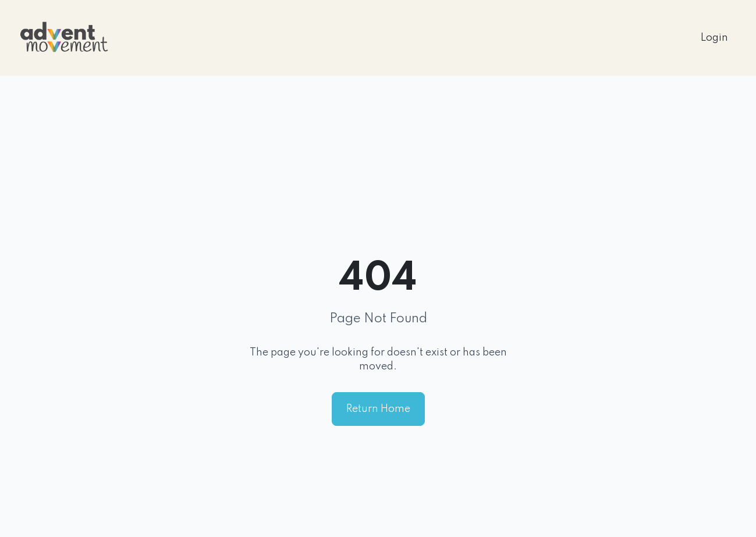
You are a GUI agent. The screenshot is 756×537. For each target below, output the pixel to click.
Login (714, 38)
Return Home (378, 409)
